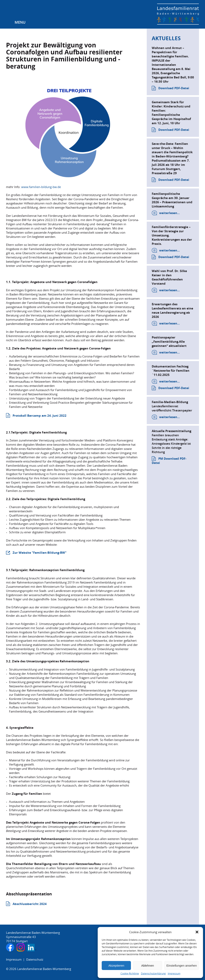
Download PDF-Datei (174, 88)
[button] (197, 932)
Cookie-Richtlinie (130, 973)
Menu (20, 22)
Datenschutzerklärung (153, 973)
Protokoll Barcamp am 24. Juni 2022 (40, 416)
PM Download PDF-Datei (169, 461)
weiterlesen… (169, 213)
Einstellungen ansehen (182, 965)
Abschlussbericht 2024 (30, 904)
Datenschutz (35, 959)
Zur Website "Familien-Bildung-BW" (40, 553)
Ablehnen (147, 965)
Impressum (174, 973)
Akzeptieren (116, 965)
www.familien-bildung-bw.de (41, 187)
